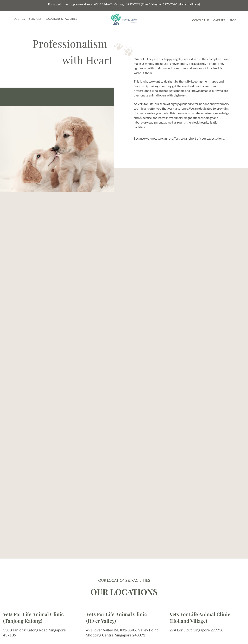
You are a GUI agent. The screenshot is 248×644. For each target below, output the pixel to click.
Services (35, 19)
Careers (219, 20)
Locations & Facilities (61, 19)
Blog (233, 20)
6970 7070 (170, 4)
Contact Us (201, 20)
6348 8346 (101, 4)
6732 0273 (133, 4)
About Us (18, 19)
